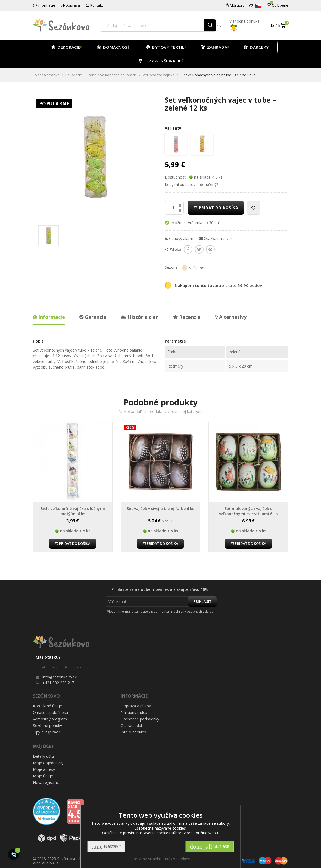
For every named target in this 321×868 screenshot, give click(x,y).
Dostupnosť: (176, 177)
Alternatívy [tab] (231, 317)
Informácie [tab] (49, 317)
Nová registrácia (47, 782)
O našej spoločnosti (50, 712)
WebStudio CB (46, 863)
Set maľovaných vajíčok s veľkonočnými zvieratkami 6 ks (248, 511)
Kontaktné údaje (47, 706)
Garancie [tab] (93, 317)
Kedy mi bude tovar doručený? (191, 184)
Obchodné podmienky (140, 719)
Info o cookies (133, 732)
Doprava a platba (136, 706)
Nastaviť (106, 846)
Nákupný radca (134, 712)
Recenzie (187, 317)
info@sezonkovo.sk (60, 677)
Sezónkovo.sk (69, 859)
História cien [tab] (140, 317)
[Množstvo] (174, 208)
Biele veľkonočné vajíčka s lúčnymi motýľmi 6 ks (73, 511)
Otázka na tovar (216, 238)
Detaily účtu (43, 756)
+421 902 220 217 (58, 683)
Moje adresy (44, 769)
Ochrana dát (132, 725)
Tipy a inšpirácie (47, 732)
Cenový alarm (179, 238)
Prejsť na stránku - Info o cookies (161, 859)
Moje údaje (43, 776)
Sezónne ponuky (47, 725)
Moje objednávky (48, 763)
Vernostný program (50, 719)
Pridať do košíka (216, 208)
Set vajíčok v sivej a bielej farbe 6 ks (160, 508)
